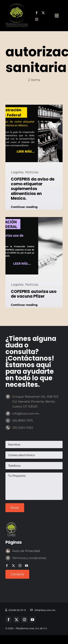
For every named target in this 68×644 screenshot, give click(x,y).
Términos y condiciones (29, 558)
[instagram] (37, 19)
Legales (17, 172)
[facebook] (37, 13)
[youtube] (26, 566)
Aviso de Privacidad (26, 551)
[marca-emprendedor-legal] (17, 5)
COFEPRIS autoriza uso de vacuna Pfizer (34, 294)
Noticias (32, 172)
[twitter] (43, 13)
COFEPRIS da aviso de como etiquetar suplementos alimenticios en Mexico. (33, 189)
